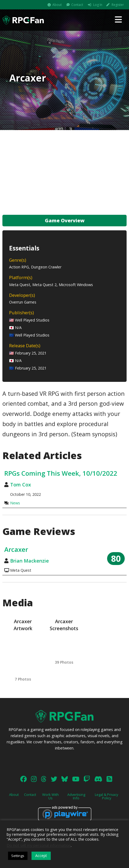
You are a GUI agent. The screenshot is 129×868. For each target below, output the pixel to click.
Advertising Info (76, 796)
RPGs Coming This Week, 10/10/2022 (61, 473)
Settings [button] (18, 856)
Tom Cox (21, 485)
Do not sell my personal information (39, 845)
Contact (77, 5)
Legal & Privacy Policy (106, 796)
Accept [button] (41, 856)
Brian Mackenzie (30, 561)
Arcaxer (16, 549)
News (15, 503)
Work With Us (50, 796)
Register (118, 5)
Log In (98, 5)
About (57, 5)
